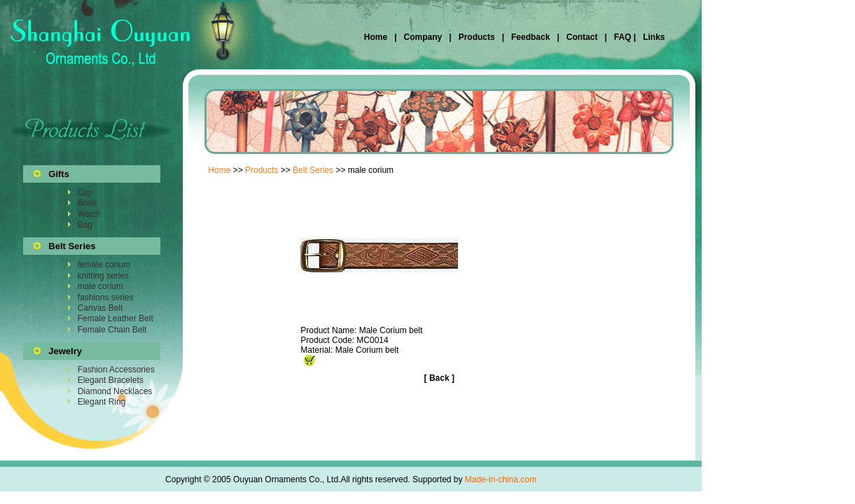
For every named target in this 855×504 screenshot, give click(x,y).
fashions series (106, 297)
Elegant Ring (102, 402)
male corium (100, 286)
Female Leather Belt (116, 318)
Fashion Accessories (116, 370)
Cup (85, 192)
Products (477, 37)
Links (653, 37)
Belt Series (313, 170)
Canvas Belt (100, 308)
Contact (582, 37)
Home (377, 37)
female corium (104, 265)
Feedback (530, 37)
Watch (90, 214)
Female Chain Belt (112, 330)
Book (87, 203)
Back (439, 378)
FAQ (622, 37)
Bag (85, 225)
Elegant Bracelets (111, 380)
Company (422, 37)
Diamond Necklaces (115, 391)
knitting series (103, 276)
